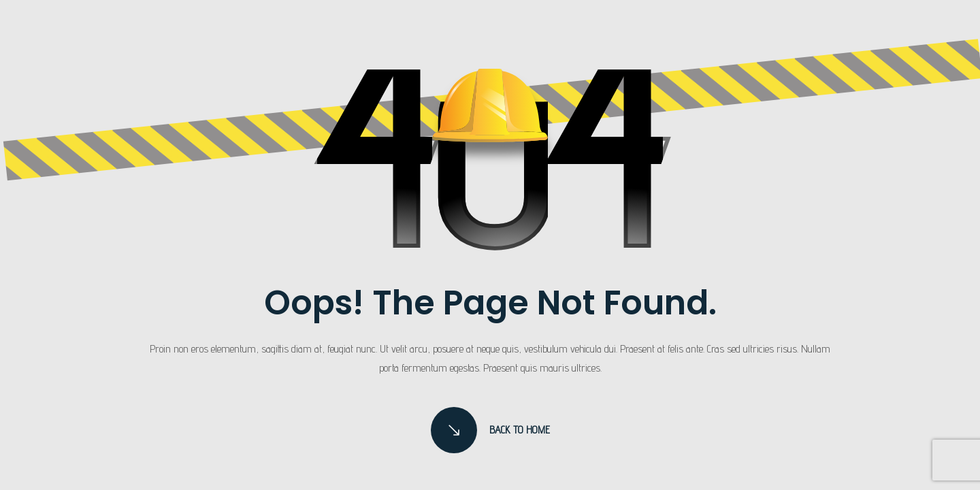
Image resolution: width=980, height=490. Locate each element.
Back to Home (490, 430)
